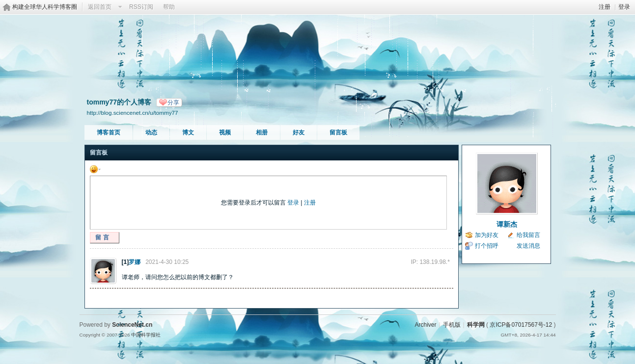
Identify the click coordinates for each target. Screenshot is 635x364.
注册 (605, 7)
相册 (262, 132)
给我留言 (528, 235)
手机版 (452, 325)
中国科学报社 (146, 335)
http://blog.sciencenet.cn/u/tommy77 (133, 113)
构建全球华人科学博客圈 (45, 7)
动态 (151, 132)
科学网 (476, 325)
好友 (299, 132)
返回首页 (100, 7)
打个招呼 (487, 246)
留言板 (338, 132)
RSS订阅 (141, 7)
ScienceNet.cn (132, 325)
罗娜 (135, 262)
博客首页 (109, 132)
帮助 (169, 7)
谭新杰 (507, 224)
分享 (173, 103)
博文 (188, 132)
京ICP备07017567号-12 (521, 325)
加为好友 (487, 235)
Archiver (425, 325)
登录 (624, 7)
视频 (225, 132)
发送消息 (528, 246)
